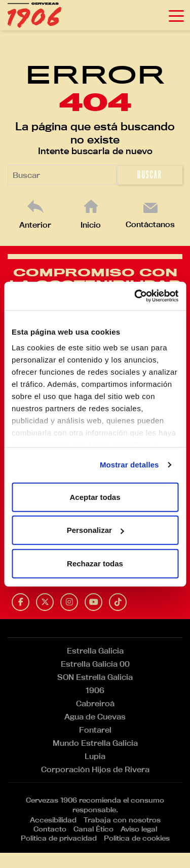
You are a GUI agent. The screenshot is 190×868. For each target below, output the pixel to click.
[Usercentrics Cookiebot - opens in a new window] (135, 296)
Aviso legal (139, 829)
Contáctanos (150, 224)
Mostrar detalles (129, 465)
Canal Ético (93, 829)
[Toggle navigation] (176, 15)
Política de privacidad (59, 838)
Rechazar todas (95, 563)
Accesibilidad (53, 820)
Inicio (91, 225)
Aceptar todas (95, 497)
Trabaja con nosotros (122, 820)
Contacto (50, 829)
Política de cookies (137, 838)
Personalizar (96, 530)
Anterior (35, 225)
